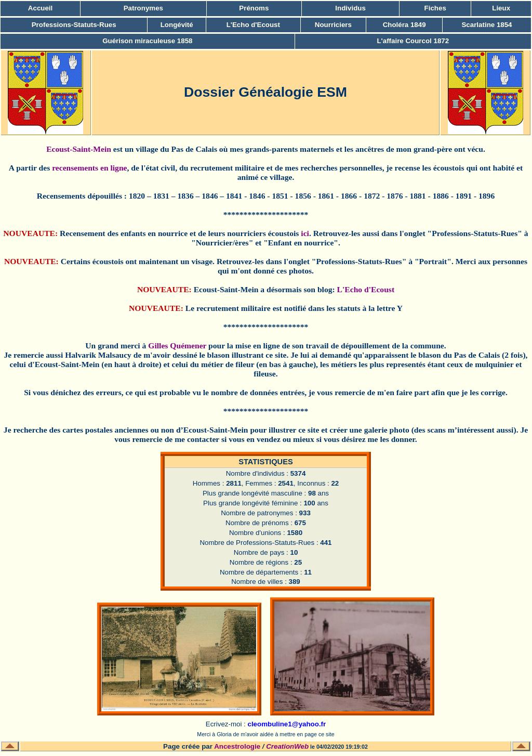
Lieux (501, 8)
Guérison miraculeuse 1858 (147, 41)
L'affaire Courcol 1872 (413, 41)
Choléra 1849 (404, 25)
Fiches (435, 8)
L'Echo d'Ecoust (253, 25)
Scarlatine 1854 (487, 25)
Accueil (40, 8)
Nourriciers (333, 25)
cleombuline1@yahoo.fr (287, 724)
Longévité (177, 25)
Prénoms (254, 8)
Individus (350, 8)
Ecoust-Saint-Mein (79, 149)
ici (305, 233)
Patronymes (143, 8)
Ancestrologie (237, 746)
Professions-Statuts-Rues (74, 25)
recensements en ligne (89, 168)
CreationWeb (287, 746)
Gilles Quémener (177, 346)
